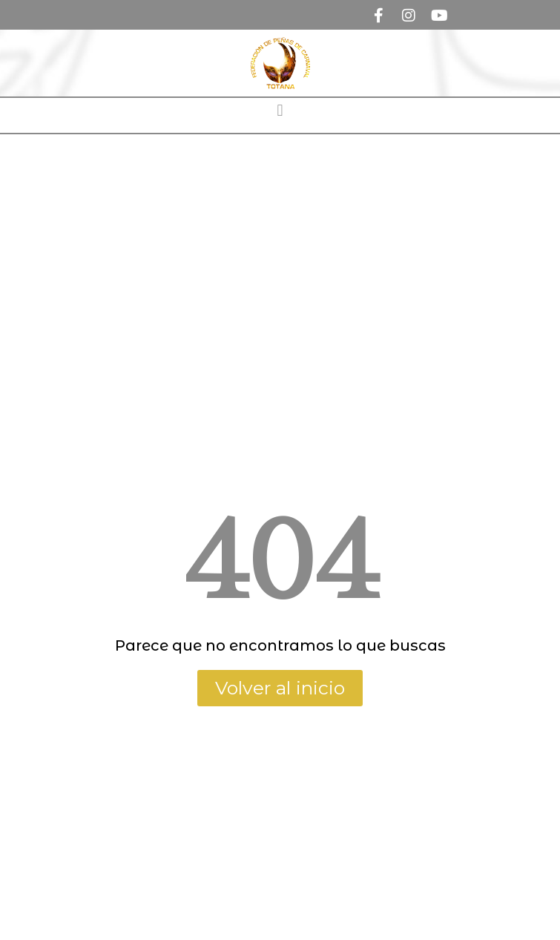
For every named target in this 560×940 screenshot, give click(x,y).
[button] (280, 110)
